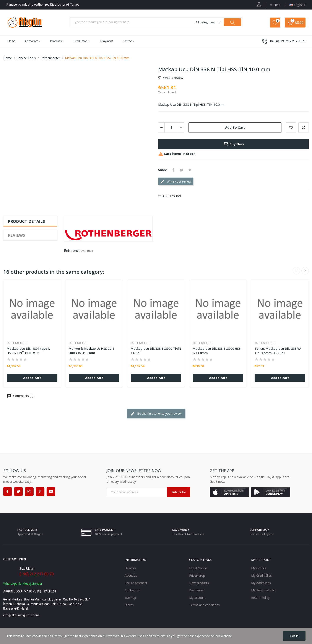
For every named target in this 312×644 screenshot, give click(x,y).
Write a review (173, 78)
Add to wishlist (291, 128)
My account (197, 598)
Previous (296, 271)
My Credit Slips (261, 575)
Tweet (182, 170)
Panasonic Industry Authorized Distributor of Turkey (43, 5)
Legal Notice (198, 568)
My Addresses (261, 583)
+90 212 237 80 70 (293, 41)
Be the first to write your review (156, 414)
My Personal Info (263, 590)
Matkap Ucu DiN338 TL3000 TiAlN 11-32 (156, 351)
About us (131, 575)
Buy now (234, 144)
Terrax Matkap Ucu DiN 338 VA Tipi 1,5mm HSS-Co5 (278, 351)
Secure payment (136, 583)
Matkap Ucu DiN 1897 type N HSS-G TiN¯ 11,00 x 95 (28, 351)
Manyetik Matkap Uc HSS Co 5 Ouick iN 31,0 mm (91, 351)
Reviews (16, 235)
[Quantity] (171, 128)
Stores (129, 605)
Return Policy (260, 598)
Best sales (196, 590)
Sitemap (130, 598)
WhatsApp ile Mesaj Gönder (23, 583)
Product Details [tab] (26, 221)
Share (173, 170)
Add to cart (235, 127)
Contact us (132, 590)
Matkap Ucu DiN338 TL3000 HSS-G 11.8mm (217, 351)
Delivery (130, 568)
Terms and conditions (204, 605)
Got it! (294, 636)
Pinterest (190, 170)
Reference (72, 251)
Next (305, 271)
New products (199, 583)
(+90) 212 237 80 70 (37, 574)
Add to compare (304, 128)
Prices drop (197, 575)
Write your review (176, 182)
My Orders (258, 568)
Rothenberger (17, 343)
